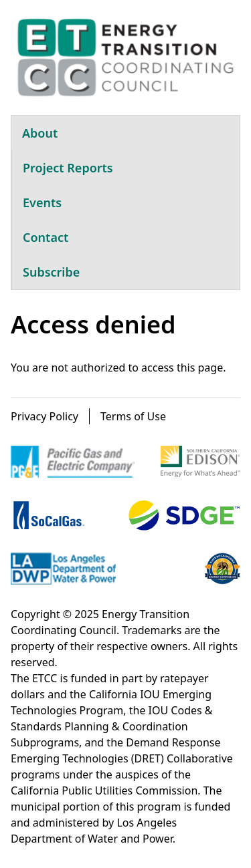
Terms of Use (133, 416)
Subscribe (51, 272)
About (40, 133)
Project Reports (68, 168)
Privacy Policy (45, 416)
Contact (46, 237)
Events (42, 202)
